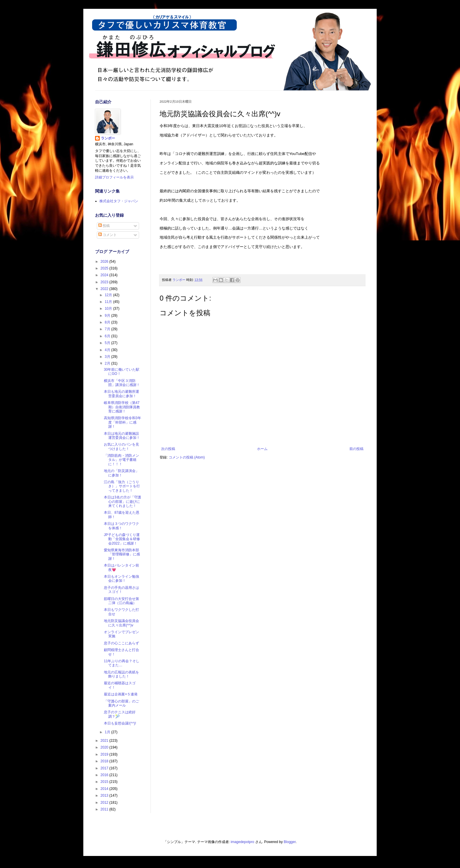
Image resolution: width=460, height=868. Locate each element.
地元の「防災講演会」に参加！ (121, 473)
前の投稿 (356, 449)
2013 (105, 795)
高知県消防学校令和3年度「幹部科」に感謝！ (122, 422)
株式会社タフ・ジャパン (119, 201)
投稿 (104, 226)
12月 (109, 295)
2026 (105, 262)
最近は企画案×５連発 (121, 694)
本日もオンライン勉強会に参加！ (121, 579)
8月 (108, 322)
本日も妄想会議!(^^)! (120, 723)
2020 (105, 747)
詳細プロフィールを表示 (114, 177)
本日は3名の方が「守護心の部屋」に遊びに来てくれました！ (122, 502)
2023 (105, 282)
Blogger (290, 842)
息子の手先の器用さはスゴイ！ (121, 590)
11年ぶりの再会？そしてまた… (122, 663)
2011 (105, 809)
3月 (108, 357)
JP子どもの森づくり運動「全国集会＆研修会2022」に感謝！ (122, 539)
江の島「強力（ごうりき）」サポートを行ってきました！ (122, 486)
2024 (105, 275)
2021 (105, 741)
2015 (105, 782)
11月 (109, 302)
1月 (108, 732)
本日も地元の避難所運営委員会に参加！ (121, 394)
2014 (105, 789)
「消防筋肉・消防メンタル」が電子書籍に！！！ (121, 460)
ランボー (108, 138)
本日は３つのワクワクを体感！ (121, 526)
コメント (108, 235)
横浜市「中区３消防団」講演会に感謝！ (122, 383)
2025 (105, 268)
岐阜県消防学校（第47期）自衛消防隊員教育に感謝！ (122, 407)
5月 (108, 343)
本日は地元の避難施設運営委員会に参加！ (122, 436)
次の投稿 (168, 449)
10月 (109, 309)
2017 (105, 768)
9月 (108, 316)
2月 (108, 363)
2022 (105, 289)
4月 (108, 350)
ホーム (262, 449)
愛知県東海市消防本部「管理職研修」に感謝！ (122, 554)
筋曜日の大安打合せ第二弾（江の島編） (121, 601)
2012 (105, 803)
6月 (108, 336)
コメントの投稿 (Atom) (187, 457)
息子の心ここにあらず (121, 643)
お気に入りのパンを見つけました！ (121, 446)
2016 (105, 775)
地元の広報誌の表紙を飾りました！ (121, 674)
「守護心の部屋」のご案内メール (121, 703)
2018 (105, 761)
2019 (105, 754)
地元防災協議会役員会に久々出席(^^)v (121, 623)
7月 (108, 329)
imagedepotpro (242, 842)
